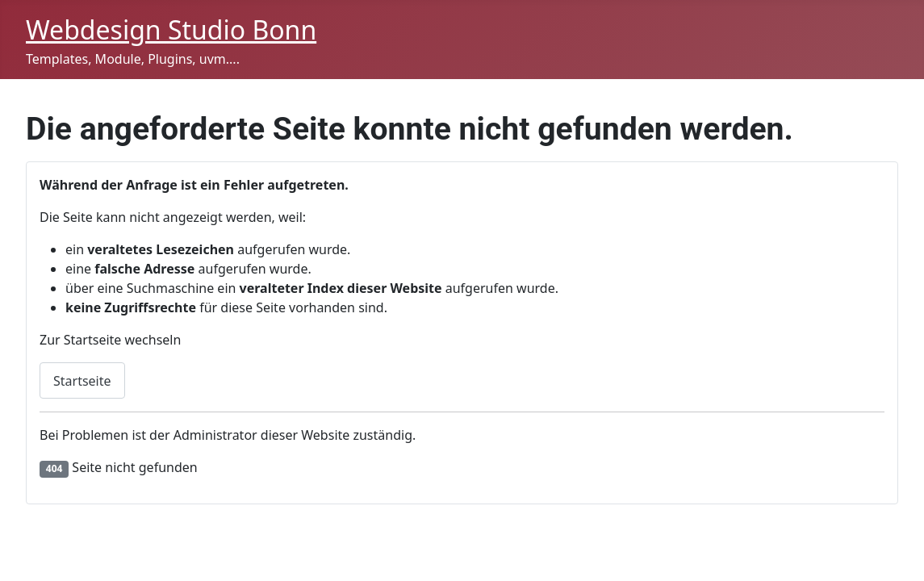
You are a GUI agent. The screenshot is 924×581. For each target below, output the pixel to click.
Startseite (82, 381)
